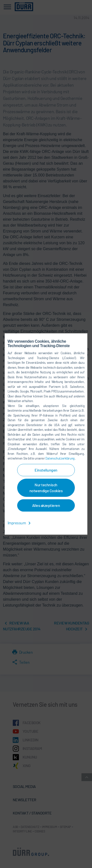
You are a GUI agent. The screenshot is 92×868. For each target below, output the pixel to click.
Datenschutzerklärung (60, 458)
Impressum (20, 523)
